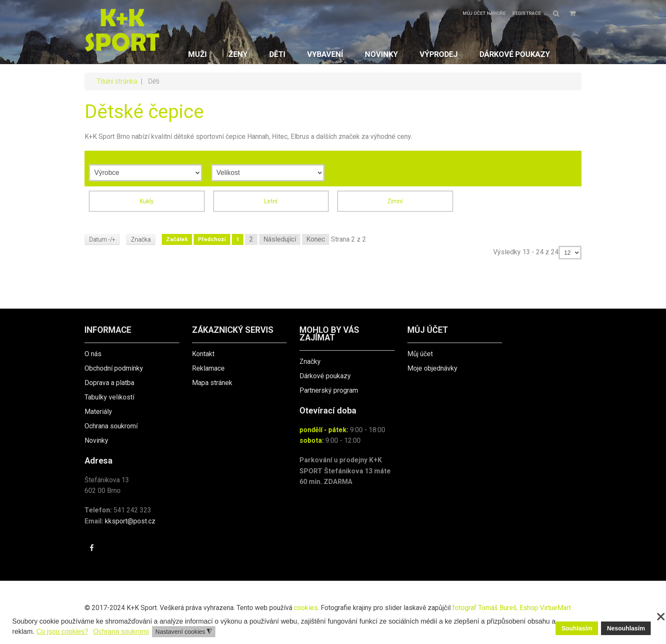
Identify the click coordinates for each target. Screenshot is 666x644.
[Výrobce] (145, 173)
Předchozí (213, 239)
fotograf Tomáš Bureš (484, 608)
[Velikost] (268, 173)
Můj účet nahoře (484, 13)
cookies (306, 608)
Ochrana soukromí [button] (121, 631)
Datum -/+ (103, 239)
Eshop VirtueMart (545, 608)
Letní (271, 201)
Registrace (526, 13)
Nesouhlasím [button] (626, 628)
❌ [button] (661, 617)
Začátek (178, 239)
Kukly (147, 201)
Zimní (395, 201)
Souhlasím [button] (577, 628)
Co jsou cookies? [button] (62, 631)
